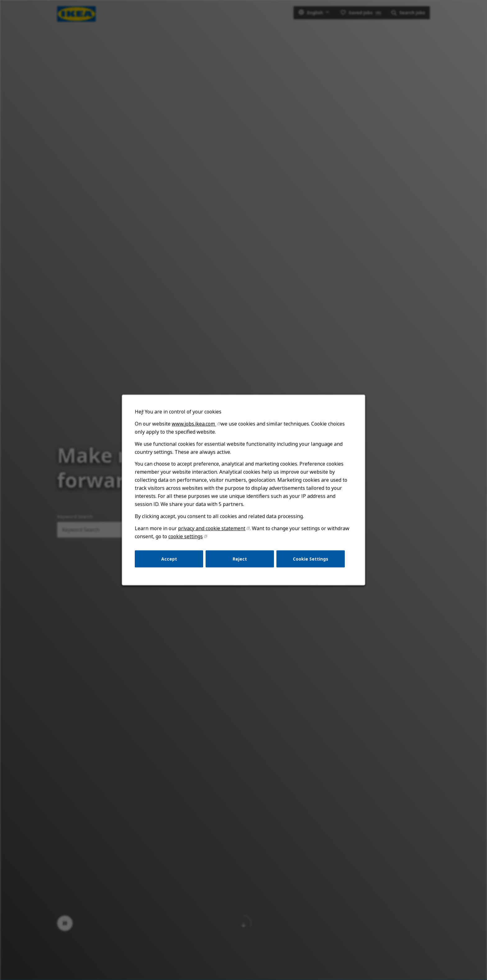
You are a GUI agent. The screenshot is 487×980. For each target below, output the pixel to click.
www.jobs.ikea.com (194, 424)
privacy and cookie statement (212, 528)
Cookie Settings (311, 559)
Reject (240, 559)
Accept (169, 559)
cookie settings (186, 536)
